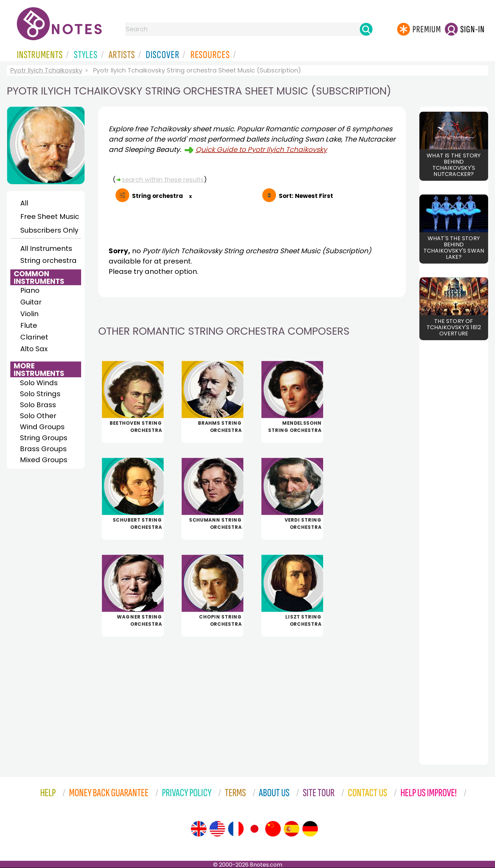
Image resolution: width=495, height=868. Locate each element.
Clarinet (34, 337)
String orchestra (48, 260)
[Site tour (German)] (310, 829)
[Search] (366, 29)
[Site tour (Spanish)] (291, 829)
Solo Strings (40, 394)
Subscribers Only (49, 230)
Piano (30, 290)
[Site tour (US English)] (217, 829)
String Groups (44, 438)
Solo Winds (39, 383)
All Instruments (46, 248)
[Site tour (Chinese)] (273, 829)
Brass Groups (43, 449)
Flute (29, 325)
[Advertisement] (252, 696)
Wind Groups (42, 427)
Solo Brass (38, 405)
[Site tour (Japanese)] (254, 829)
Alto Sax (34, 349)
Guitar (31, 302)
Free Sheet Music (50, 216)
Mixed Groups (44, 460)
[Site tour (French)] (236, 829)
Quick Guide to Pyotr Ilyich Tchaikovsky (261, 149)
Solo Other (38, 416)
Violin (29, 314)
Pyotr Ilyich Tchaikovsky (46, 70)
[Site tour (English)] (199, 829)
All (24, 203)
